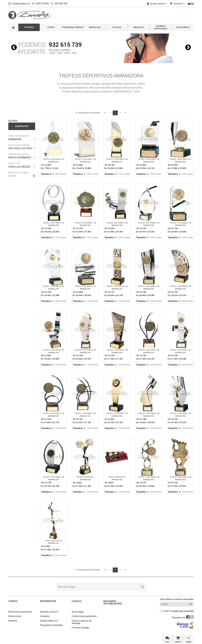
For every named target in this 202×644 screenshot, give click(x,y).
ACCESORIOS (183, 27)
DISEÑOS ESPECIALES (161, 27)
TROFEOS (29, 27)
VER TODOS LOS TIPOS (22, 148)
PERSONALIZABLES (73, 27)
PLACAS (117, 27)
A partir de (14, 163)
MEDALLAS (95, 27)
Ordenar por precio (19, 154)
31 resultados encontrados (88, 113)
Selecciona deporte (19, 136)
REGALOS (139, 27)
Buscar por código (18, 173)
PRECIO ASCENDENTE (22, 158)
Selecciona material (19, 145)
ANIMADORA (22, 139)
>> (126, 113)
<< (105, 113)
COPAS (51, 27)
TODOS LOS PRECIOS (22, 167)
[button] (14, 47)
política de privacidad (183, 611)
